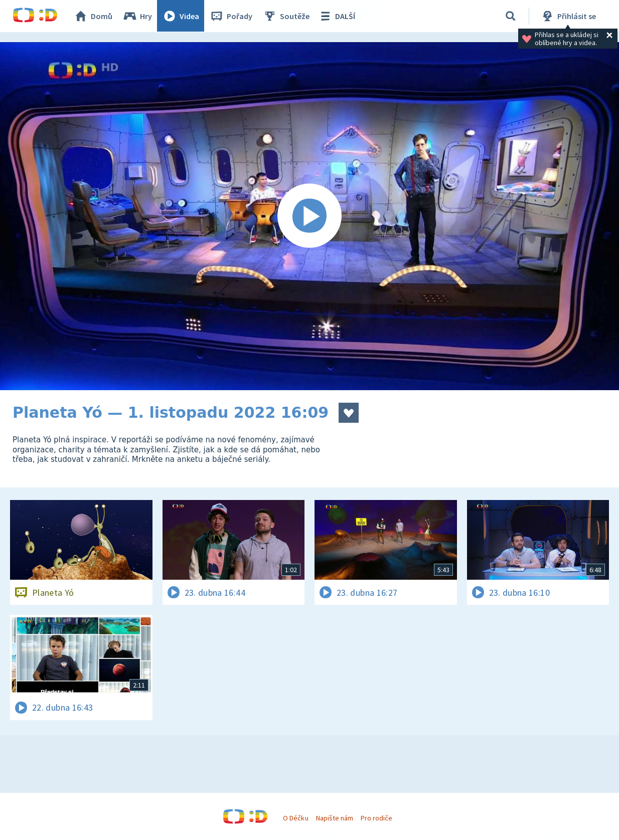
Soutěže (286, 16)
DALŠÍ (337, 16)
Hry (138, 16)
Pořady (231, 16)
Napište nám (335, 818)
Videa (181, 16)
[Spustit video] (309, 216)
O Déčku (295, 818)
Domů (93, 16)
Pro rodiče (376, 818)
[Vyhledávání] (511, 16)
